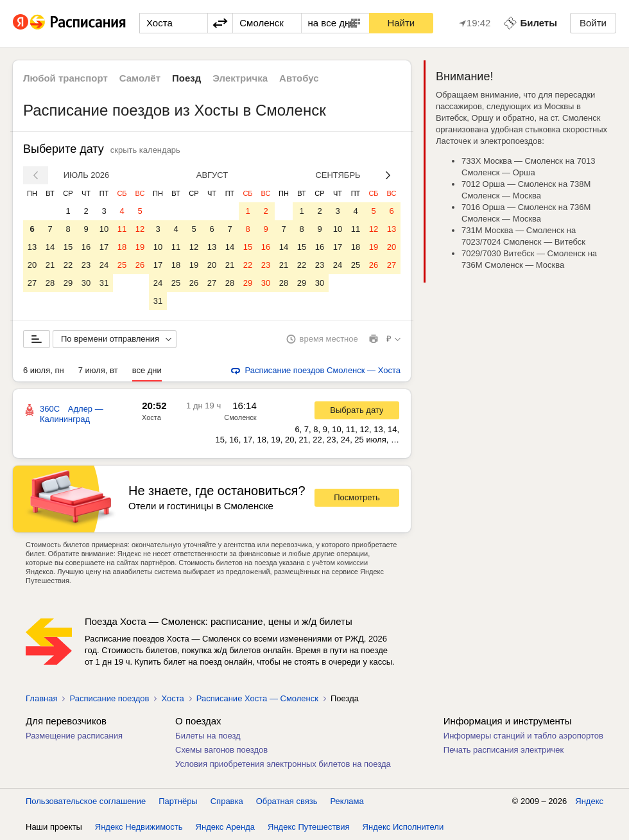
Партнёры (178, 801)
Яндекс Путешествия (309, 827)
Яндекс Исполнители (403, 827)
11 (122, 229)
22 (68, 265)
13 (32, 247)
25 (122, 265)
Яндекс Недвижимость (139, 827)
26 (140, 265)
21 (50, 265)
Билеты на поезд (208, 736)
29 (68, 283)
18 (122, 247)
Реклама (347, 801)
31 (104, 283)
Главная (41, 698)
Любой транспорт (65, 78)
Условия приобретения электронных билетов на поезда (283, 764)
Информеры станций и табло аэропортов (523, 736)
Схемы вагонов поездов (221, 750)
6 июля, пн (44, 370)
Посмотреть (357, 497)
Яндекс (589, 801)
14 (50, 247)
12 (140, 229)
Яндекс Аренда (225, 827)
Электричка (240, 78)
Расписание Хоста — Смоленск (257, 698)
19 (140, 247)
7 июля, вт (98, 370)
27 (32, 283)
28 (50, 283)
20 (32, 265)
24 (104, 265)
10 (104, 229)
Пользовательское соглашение (86, 801)
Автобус (299, 78)
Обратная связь (287, 801)
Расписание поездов (109, 698)
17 (104, 247)
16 (86, 247)
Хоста (151, 417)
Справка (227, 801)
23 (86, 265)
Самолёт (140, 78)
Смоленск (240, 417)
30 (86, 283)
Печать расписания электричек (504, 750)
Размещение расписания (74, 736)
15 (68, 247)
